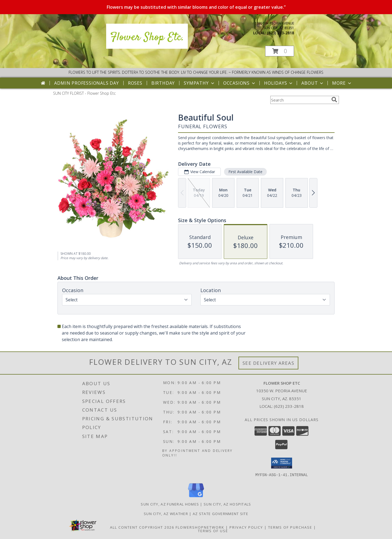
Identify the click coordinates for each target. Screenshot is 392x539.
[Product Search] (300, 100)
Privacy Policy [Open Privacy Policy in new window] (246, 527)
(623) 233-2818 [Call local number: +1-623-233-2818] (281, 33)
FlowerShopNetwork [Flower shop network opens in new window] (200, 527)
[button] (280, 51)
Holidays (279, 83)
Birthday (163, 83)
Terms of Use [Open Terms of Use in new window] (213, 531)
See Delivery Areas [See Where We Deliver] (269, 363)
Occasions (240, 83)
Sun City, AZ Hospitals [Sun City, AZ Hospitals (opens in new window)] (227, 504)
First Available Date (245, 172)
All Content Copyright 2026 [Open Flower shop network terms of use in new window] (142, 527)
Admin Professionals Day (86, 83)
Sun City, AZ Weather (166, 513)
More (342, 83)
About (313, 83)
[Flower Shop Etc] (147, 47)
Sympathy (199, 83)
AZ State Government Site (220, 513)
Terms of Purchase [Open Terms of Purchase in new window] (290, 527)
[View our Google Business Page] (196, 497)
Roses (135, 83)
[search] (334, 100)
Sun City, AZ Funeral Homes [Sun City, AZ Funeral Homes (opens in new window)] (170, 504)
